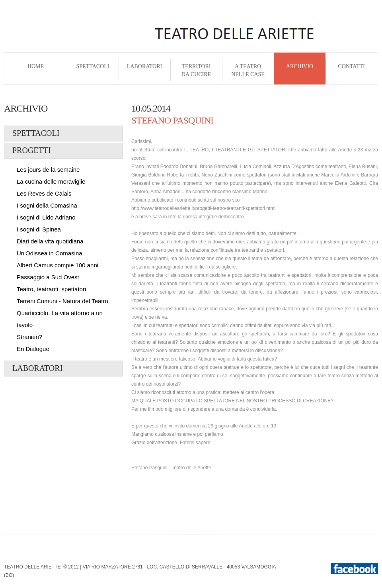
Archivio (300, 70)
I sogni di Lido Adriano (46, 217)
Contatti (351, 70)
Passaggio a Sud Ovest (48, 277)
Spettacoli (93, 70)
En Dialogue (33, 349)
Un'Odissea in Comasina (50, 253)
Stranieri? (29, 337)
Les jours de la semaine (48, 170)
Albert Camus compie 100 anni (57, 265)
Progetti (32, 150)
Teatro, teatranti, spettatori (51, 289)
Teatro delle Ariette (32, 567)
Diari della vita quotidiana (50, 241)
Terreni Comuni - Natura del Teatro (62, 301)
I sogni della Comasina (47, 205)
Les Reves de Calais (44, 193)
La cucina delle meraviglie (51, 181)
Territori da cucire (196, 70)
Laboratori (144, 70)
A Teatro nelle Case (248, 70)
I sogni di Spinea (39, 229)
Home (36, 70)
